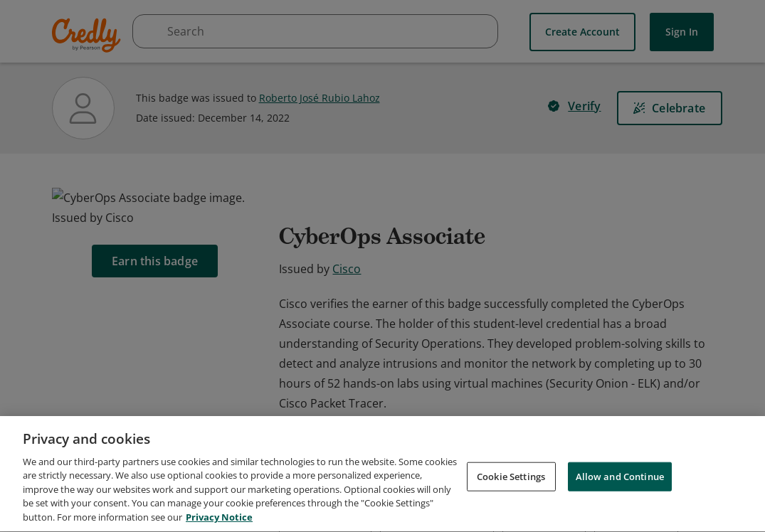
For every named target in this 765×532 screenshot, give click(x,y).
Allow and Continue (620, 511)
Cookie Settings (511, 511)
